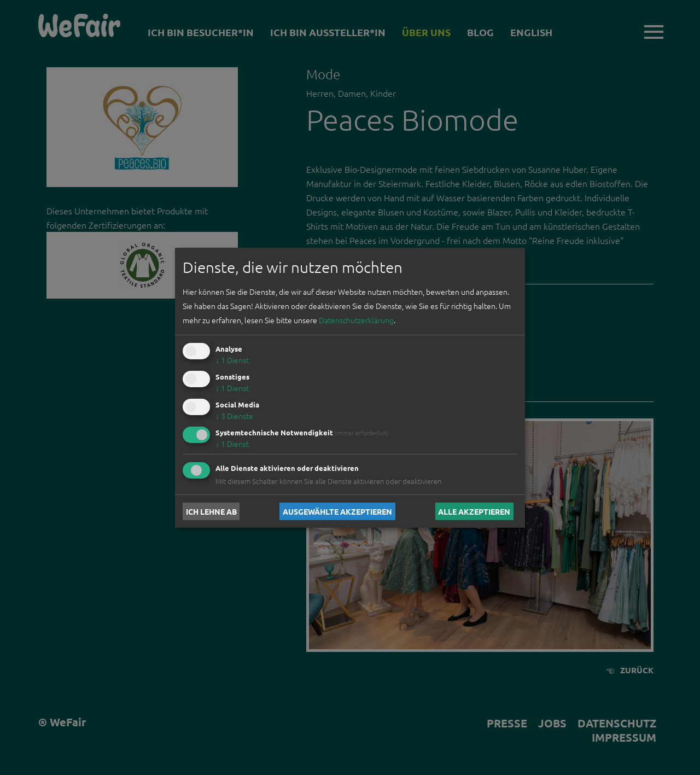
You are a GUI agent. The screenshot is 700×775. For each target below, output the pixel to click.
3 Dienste (234, 416)
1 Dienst (232, 360)
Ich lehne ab (211, 511)
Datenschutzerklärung (356, 320)
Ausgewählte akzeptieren (337, 511)
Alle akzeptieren (474, 511)
